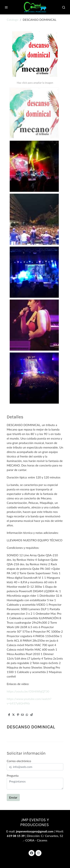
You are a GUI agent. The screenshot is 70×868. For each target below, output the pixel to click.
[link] (35, 7)
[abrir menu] (6, 7)
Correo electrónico (19, 761)
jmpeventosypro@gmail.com (35, 831)
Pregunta (13, 775)
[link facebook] (32, 853)
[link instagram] (38, 853)
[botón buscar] (64, 7)
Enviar (13, 797)
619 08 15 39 (16, 836)
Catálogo (13, 20)
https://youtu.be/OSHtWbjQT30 (28, 691)
